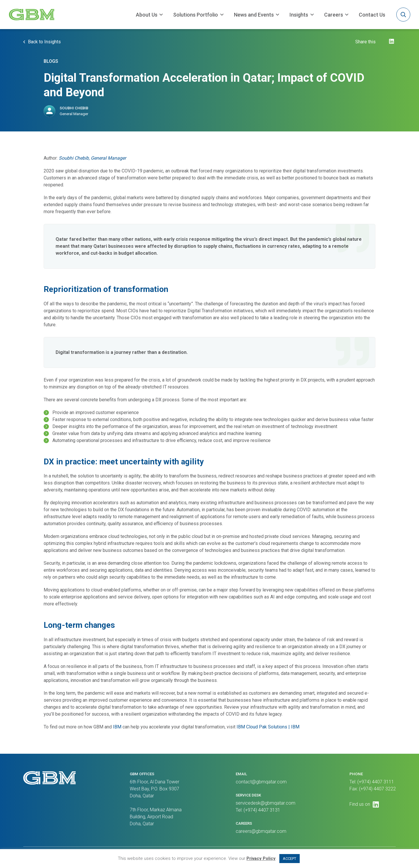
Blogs (51, 62)
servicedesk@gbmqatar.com (266, 803)
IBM (117, 728)
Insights (299, 15)
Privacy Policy (261, 858)
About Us (147, 15)
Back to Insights (44, 43)
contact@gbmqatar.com (261, 782)
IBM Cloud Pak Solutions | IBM (268, 728)
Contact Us (372, 15)
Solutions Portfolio (196, 15)
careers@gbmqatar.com (261, 831)
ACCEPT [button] (290, 859)
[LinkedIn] (392, 44)
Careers (334, 15)
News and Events (254, 15)
